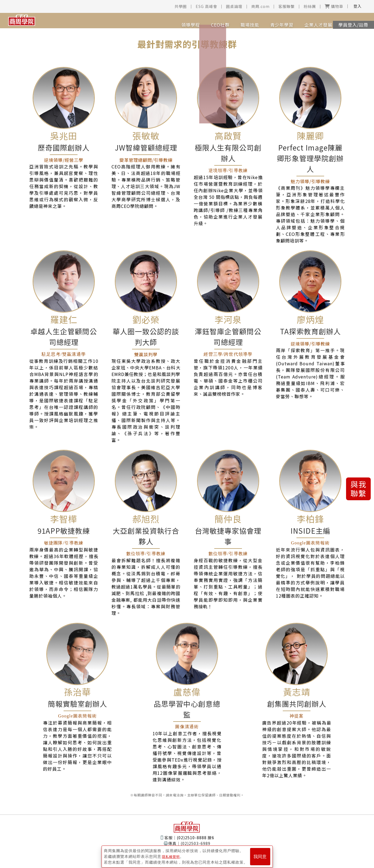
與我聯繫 (358, 489)
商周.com (260, 6)
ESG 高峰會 (206, 6)
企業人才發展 (299, 21)
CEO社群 (201, 21)
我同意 (260, 855)
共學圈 (181, 6)
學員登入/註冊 (349, 21)
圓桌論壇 (234, 6)
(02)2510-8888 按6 (195, 838)
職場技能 (230, 21)
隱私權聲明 (172, 855)
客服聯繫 (287, 6)
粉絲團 (310, 6)
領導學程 (171, 21)
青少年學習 (262, 21)
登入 (358, 6)
